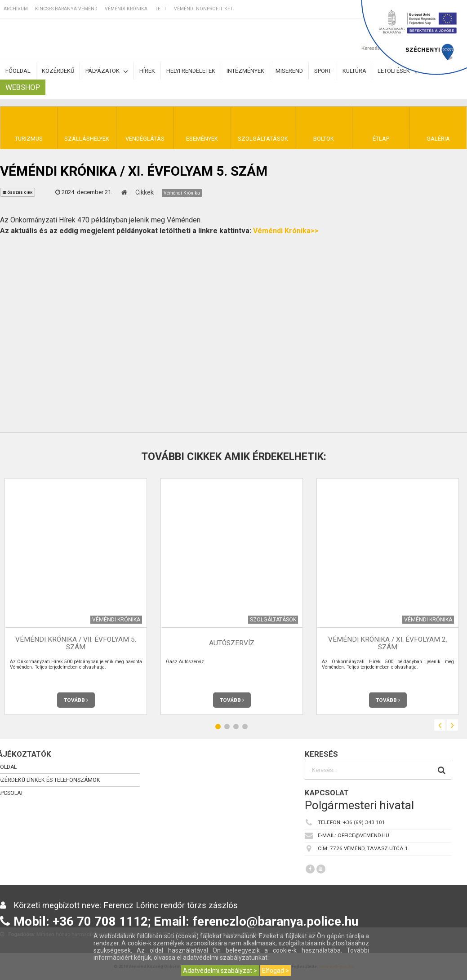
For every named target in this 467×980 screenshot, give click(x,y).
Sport (323, 71)
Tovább (76, 700)
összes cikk (18, 193)
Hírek (147, 71)
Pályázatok (107, 71)
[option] (232, 596)
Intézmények (245, 71)
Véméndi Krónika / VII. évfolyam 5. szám (76, 643)
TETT (161, 9)
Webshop (23, 87)
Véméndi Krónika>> (286, 231)
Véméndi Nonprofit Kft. (204, 9)
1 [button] (218, 726)
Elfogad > (276, 971)
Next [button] (452, 725)
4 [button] (245, 726)
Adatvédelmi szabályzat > (220, 971)
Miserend (289, 71)
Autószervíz (232, 643)
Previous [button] (440, 725)
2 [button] (227, 726)
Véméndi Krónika (126, 9)
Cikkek (145, 192)
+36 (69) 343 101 (364, 822)
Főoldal (18, 71)
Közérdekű (58, 71)
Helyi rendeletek (191, 71)
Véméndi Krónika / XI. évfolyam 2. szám (388, 643)
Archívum (16, 9)
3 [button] (236, 726)
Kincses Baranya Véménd (66, 9)
